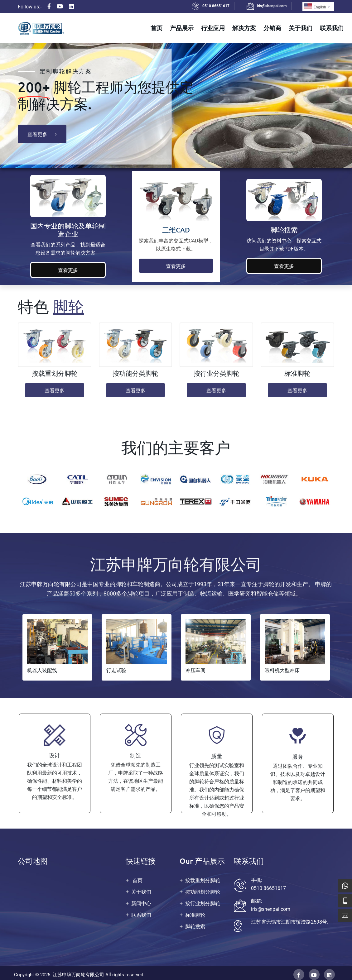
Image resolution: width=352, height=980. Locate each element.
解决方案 (244, 28)
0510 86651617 (216, 6)
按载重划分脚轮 (55, 378)
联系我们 (332, 28)
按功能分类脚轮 (135, 378)
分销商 (272, 28)
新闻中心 (141, 904)
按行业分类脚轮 (217, 378)
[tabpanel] (57, 647)
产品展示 (182, 28)
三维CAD (176, 230)
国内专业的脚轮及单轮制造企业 (68, 230)
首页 (157, 28)
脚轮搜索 (284, 230)
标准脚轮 (297, 378)
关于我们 (301, 28)
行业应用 (213, 28)
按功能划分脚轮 (203, 892)
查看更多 (42, 134)
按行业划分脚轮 (203, 904)
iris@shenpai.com (272, 6)
